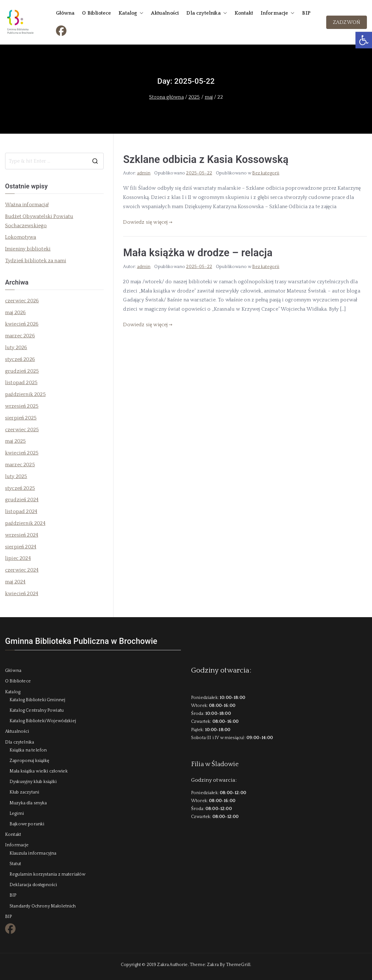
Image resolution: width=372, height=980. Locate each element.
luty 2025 (16, 476)
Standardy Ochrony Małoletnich (43, 906)
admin (144, 173)
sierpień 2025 (21, 418)
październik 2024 (25, 523)
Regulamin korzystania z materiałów (47, 874)
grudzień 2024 (22, 500)
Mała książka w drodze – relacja (198, 253)
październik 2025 (25, 394)
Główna (65, 13)
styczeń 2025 (20, 488)
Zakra (213, 965)
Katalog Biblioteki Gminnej (37, 700)
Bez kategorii (266, 173)
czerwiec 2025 (22, 430)
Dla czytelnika (207, 13)
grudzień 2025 (22, 371)
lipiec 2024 (18, 558)
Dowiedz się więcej (148, 222)
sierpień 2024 (21, 547)
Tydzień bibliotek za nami (36, 261)
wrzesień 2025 (22, 406)
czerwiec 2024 (22, 570)
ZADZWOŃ (347, 22)
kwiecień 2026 (22, 324)
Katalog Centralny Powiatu (37, 710)
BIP (306, 13)
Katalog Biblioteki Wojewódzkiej (43, 721)
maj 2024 (15, 582)
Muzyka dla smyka (28, 803)
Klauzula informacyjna (33, 853)
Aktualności (165, 13)
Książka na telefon (28, 750)
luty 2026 (16, 348)
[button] (364, 40)
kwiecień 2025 (22, 453)
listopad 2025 (21, 383)
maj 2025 (15, 441)
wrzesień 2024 (22, 535)
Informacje (278, 13)
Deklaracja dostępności (33, 885)
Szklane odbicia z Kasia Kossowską (206, 159)
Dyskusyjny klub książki (33, 782)
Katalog (131, 13)
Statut (15, 864)
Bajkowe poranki (27, 824)
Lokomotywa (21, 237)
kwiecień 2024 (22, 594)
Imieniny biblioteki (28, 249)
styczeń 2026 (20, 359)
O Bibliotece (96, 13)
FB (59, 30)
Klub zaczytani (24, 792)
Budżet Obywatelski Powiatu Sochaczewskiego (39, 221)
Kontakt (244, 13)
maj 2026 (15, 313)
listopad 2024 (21, 511)
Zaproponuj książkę (29, 761)
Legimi (17, 814)
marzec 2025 (20, 465)
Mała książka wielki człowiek (39, 771)
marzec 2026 (20, 336)
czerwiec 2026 (22, 301)
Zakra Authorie (172, 965)
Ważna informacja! (27, 205)
